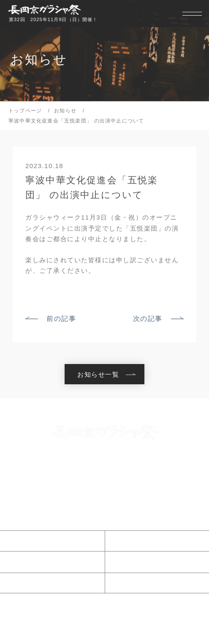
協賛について (140, 583)
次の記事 (148, 318)
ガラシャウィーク (147, 562)
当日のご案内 (35, 562)
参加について (35, 583)
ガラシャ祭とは (144, 541)
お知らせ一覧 (98, 374)
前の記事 (61, 318)
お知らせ (28, 541)
